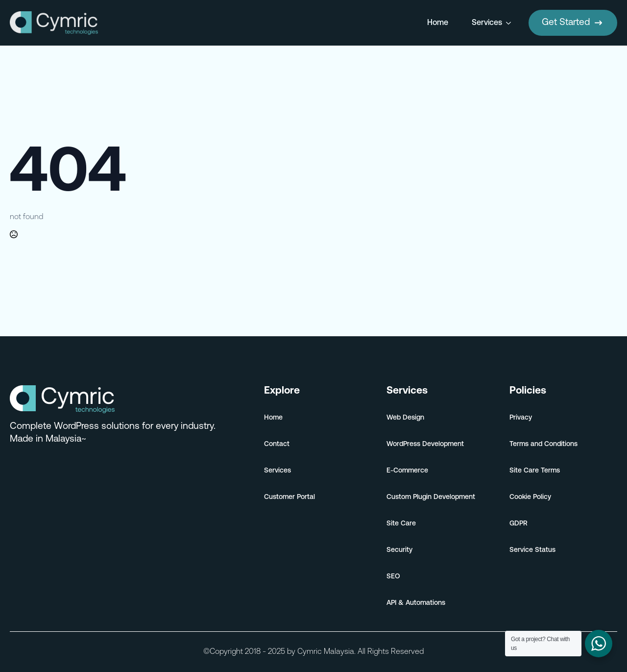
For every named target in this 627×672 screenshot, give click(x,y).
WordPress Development (425, 444)
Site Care (401, 524)
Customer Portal (289, 497)
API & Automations (416, 603)
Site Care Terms (535, 471)
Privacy (521, 418)
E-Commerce (407, 471)
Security (399, 550)
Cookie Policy (530, 497)
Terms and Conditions (543, 444)
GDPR (518, 524)
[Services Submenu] (510, 23)
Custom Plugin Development (431, 497)
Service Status (532, 550)
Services (487, 23)
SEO (393, 577)
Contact (277, 444)
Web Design (405, 418)
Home (438, 23)
